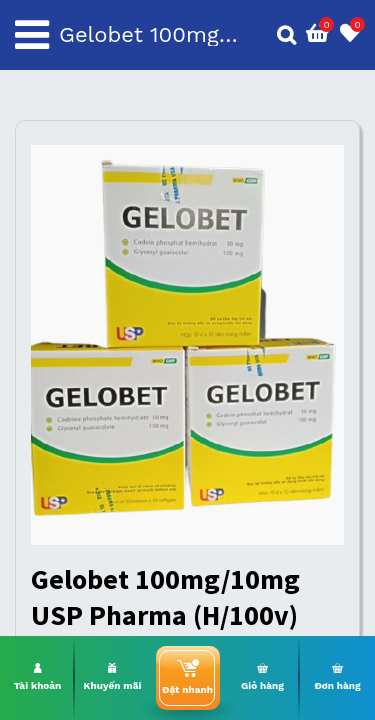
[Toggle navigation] (32, 35)
